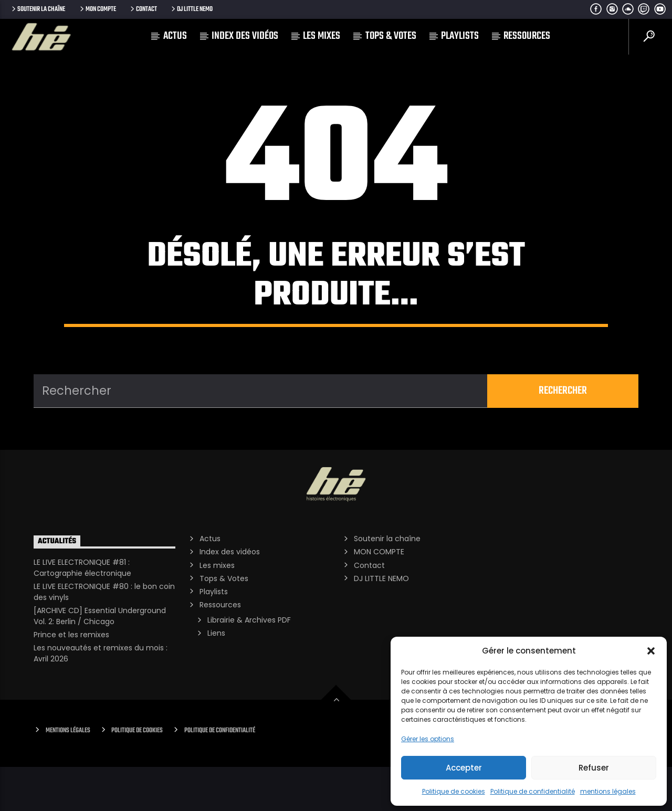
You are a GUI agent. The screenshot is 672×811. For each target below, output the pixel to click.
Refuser (594, 768)
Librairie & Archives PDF (249, 664)
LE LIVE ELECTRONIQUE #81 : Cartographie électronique (82, 612)
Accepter (464, 768)
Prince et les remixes (71, 679)
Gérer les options (428, 739)
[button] (651, 651)
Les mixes (322, 36)
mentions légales (608, 791)
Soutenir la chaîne (38, 9)
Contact (143, 9)
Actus (175, 36)
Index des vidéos (245, 36)
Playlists (460, 36)
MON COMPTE (97, 9)
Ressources (527, 36)
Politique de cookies (454, 791)
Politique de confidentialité (533, 791)
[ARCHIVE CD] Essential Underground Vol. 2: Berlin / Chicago (100, 660)
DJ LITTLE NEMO (191, 9)
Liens (216, 677)
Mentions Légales (68, 775)
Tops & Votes (391, 36)
